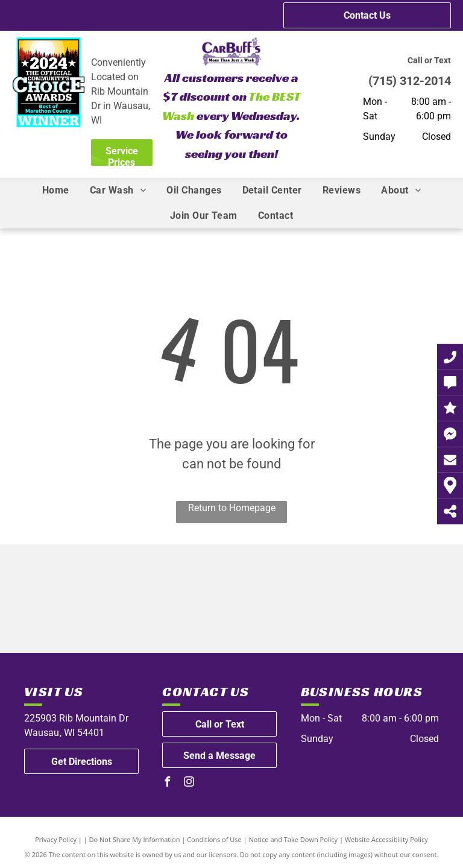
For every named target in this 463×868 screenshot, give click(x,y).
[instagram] (189, 783)
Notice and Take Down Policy (294, 839)
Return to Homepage (232, 508)
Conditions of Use (214, 839)
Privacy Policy (56, 839)
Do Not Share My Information (135, 839)
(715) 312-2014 (410, 81)
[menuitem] (56, 190)
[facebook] (167, 783)
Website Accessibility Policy (386, 839)
